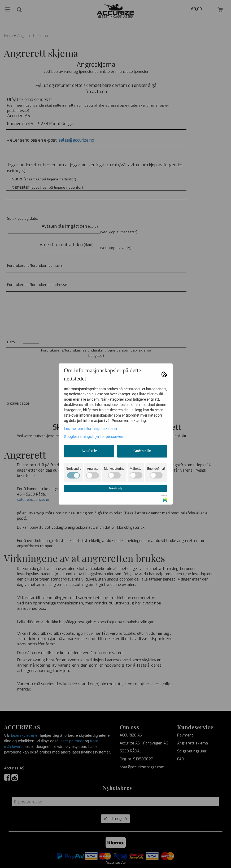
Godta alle (142, 451)
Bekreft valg (116, 488)
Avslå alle (89, 451)
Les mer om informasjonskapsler (91, 429)
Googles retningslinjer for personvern (94, 437)
